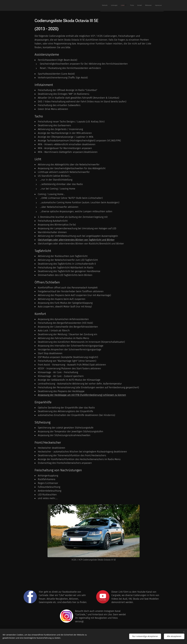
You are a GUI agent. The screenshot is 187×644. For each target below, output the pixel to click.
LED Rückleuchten (47, 495)
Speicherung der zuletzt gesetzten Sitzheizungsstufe (66, 428)
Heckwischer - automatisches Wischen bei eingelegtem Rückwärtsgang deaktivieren (82, 452)
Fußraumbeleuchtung (49, 487)
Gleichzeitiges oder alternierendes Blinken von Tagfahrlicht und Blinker (76, 240)
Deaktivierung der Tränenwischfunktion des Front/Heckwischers (72, 455)
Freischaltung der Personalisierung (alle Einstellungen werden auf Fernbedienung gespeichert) (88, 387)
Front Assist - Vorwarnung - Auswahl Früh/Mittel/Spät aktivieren (72, 365)
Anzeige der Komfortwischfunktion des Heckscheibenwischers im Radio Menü (79, 459)
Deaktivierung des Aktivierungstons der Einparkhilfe (65, 411)
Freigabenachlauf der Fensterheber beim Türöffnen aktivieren (71, 291)
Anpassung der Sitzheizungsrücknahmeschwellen (64, 435)
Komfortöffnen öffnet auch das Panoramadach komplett (68, 288)
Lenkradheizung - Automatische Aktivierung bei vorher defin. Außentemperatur (80, 384)
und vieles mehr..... (48, 498)
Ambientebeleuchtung (49, 491)
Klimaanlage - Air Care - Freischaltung (58, 372)
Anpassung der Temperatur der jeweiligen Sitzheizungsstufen (70, 431)
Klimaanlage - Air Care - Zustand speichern (61, 376)
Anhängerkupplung (48, 476)
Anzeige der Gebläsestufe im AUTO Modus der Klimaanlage (69, 380)
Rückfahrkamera (46, 479)
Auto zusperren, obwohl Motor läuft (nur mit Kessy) (65, 307)
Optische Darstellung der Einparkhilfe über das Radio (66, 408)
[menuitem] (131, 5)
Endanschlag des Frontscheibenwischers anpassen (65, 463)
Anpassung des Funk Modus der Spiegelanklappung (65, 303)
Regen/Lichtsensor (48, 483)
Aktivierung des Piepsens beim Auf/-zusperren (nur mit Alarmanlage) (74, 295)
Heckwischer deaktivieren (51, 448)
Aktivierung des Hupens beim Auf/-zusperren (61, 299)
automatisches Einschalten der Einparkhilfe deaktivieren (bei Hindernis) (76, 415)
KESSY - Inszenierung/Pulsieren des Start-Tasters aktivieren (69, 369)
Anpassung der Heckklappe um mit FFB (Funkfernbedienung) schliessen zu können (82, 395)
